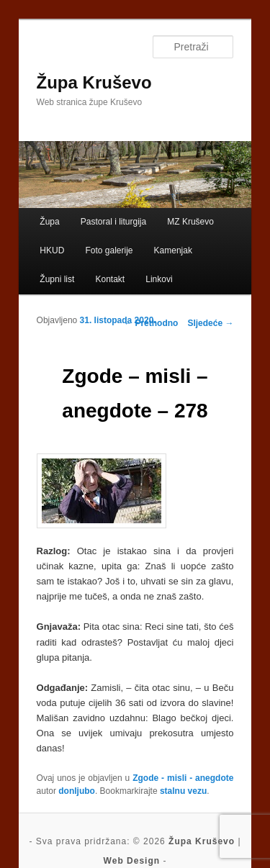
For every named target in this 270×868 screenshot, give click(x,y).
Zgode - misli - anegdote (183, 778)
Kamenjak (173, 250)
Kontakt (110, 279)
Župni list (57, 279)
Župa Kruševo (94, 82)
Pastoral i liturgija (113, 222)
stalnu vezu (183, 791)
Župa (49, 222)
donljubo (77, 791)
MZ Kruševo (190, 222)
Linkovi (159, 279)
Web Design (132, 861)
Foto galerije (109, 250)
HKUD (52, 250)
